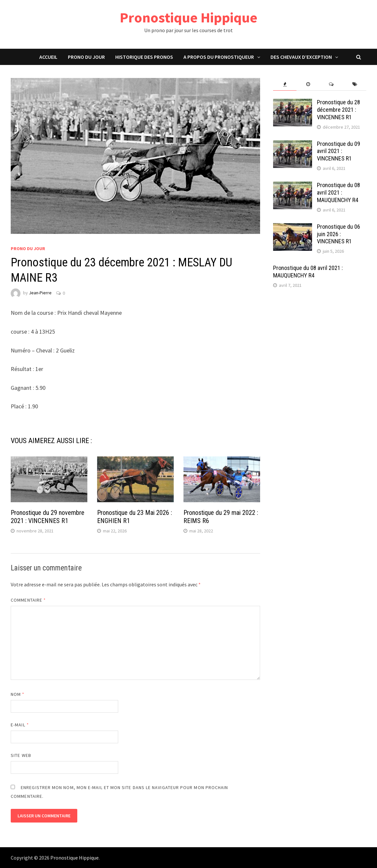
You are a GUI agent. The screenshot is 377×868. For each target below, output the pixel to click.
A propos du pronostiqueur (219, 57)
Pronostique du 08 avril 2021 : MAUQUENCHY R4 (339, 192)
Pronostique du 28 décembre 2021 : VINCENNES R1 (339, 110)
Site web (21, 755)
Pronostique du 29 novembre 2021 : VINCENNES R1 (48, 517)
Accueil (48, 57)
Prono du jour (86, 57)
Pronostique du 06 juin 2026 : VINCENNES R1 (339, 234)
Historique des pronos (144, 57)
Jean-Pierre (40, 293)
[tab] (285, 84)
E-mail (20, 725)
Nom (18, 694)
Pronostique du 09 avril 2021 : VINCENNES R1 (339, 151)
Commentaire (28, 600)
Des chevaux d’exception (301, 57)
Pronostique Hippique (189, 17)
